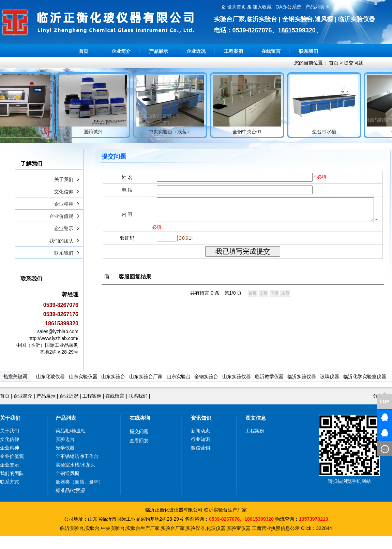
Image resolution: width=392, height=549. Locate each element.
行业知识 (200, 439)
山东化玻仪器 (50, 376)
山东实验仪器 (83, 376)
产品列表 (66, 418)
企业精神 (64, 204)
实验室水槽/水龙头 (75, 465)
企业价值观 (61, 216)
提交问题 (353, 63)
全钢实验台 (206, 376)
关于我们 (64, 179)
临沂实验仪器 (302, 376)
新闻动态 (200, 431)
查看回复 (139, 441)
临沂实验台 (72, 528)
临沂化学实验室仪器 (365, 376)
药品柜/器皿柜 (71, 431)
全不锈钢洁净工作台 (77, 456)
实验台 (92, 528)
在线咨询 (140, 418)
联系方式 (10, 482)
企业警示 (64, 228)
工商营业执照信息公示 (276, 528)
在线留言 (271, 51)
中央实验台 (113, 528)
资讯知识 (201, 418)
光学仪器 (65, 448)
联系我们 (308, 51)
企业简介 (121, 51)
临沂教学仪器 (269, 376)
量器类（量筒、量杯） (79, 482)
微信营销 (200, 448)
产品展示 (159, 51)
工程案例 (233, 51)
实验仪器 (195, 528)
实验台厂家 (173, 528)
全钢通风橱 (67, 473)
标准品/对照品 (71, 490)
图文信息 (256, 418)
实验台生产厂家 (143, 528)
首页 (84, 51)
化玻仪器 (216, 528)
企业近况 (196, 51)
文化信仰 (64, 192)
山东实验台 (113, 376)
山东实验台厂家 (146, 376)
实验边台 (65, 439)
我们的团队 (61, 241)
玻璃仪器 (330, 376)
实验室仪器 (239, 528)
